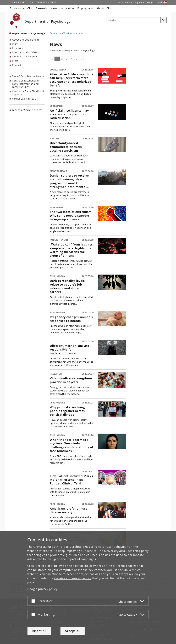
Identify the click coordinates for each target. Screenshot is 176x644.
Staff (15, 44)
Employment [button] (85, 8)
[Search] (163, 20)
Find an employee (135, 2)
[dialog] (88, 587)
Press (15, 61)
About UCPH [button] (104, 8)
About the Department (26, 40)
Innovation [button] (67, 8)
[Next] (81, 59)
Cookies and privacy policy (73, 578)
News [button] (54, 8)
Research (18, 48)
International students (26, 52)
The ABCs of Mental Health (28, 76)
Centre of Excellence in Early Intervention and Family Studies (26, 84)
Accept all (73, 631)
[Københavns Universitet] (15, 21)
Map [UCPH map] (120, 2)
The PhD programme (24, 56)
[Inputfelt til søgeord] (133, 20)
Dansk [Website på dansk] (159, 2)
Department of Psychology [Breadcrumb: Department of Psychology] (62, 33)
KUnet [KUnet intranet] (150, 2)
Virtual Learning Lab (24, 99)
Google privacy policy (42, 589)
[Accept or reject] (34, 601)
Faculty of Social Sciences (27, 110)
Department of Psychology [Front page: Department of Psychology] (28, 33)
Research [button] (41, 8)
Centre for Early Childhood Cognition (28, 93)
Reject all (39, 631)
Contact (17, 65)
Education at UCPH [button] (21, 8)
